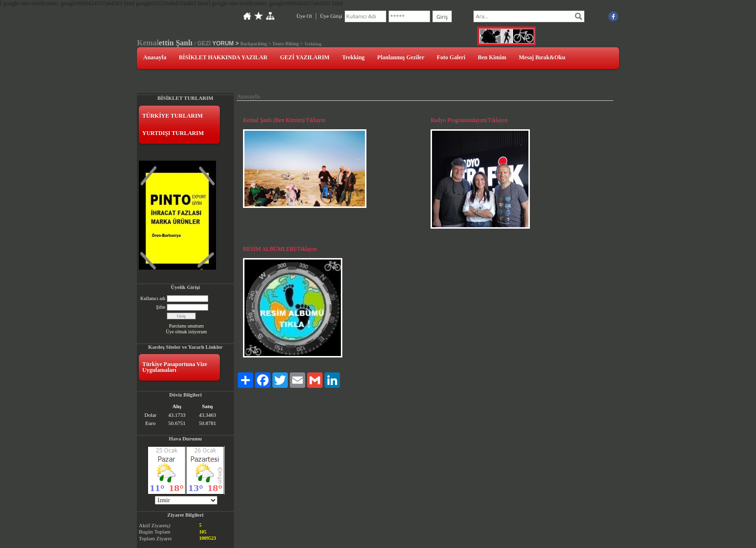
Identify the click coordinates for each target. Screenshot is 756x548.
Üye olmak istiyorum (186, 332)
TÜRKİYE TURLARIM (172, 116)
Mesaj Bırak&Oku (542, 57)
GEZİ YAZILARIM (305, 57)
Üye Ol (304, 16)
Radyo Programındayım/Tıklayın (469, 120)
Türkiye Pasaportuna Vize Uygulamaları (175, 367)
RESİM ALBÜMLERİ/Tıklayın (280, 249)
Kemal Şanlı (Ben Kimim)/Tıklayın (284, 120)
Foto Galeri (451, 57)
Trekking (353, 57)
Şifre (161, 307)
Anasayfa (155, 57)
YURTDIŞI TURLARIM (173, 133)
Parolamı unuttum (186, 326)
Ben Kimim (492, 57)
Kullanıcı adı (153, 298)
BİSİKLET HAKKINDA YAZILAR (223, 57)
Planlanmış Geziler (401, 57)
